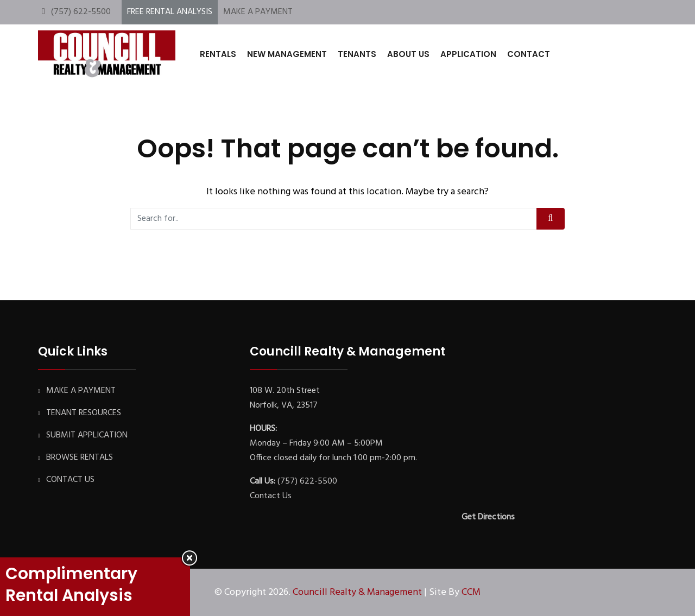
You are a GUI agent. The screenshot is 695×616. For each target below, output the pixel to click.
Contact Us (271, 496)
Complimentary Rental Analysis (71, 585)
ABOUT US (408, 54)
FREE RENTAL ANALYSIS (170, 12)
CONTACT (529, 54)
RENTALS (218, 54)
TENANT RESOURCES (84, 413)
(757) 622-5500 (81, 12)
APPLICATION (468, 54)
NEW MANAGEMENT (287, 54)
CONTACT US (70, 480)
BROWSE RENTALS (80, 458)
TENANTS (357, 54)
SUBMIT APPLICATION (87, 435)
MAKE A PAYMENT (258, 12)
